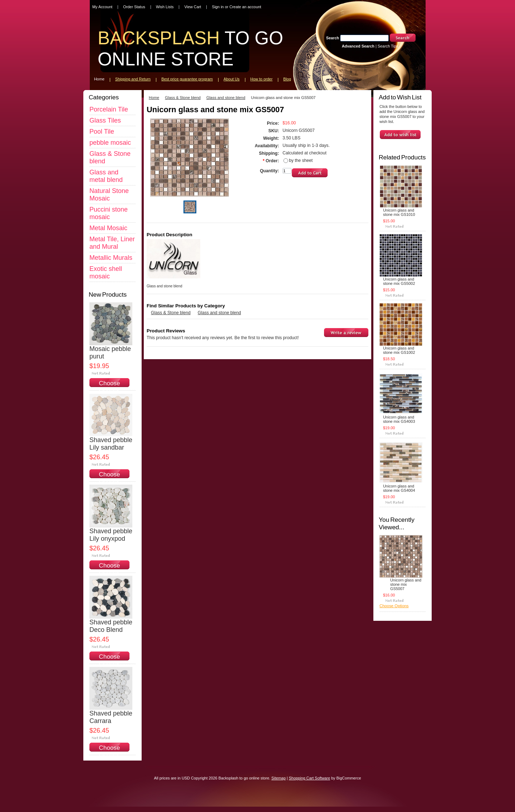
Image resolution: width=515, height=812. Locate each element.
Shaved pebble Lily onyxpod (111, 535)
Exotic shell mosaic (106, 273)
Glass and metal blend (106, 176)
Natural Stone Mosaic (109, 195)
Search (333, 38)
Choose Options (110, 387)
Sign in (218, 7)
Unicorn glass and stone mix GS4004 (399, 488)
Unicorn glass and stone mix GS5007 (406, 584)
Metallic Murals (111, 258)
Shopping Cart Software (310, 778)
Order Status (134, 7)
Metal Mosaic (108, 228)
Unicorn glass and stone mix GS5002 (399, 281)
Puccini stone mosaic (109, 213)
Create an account (245, 7)
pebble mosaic (110, 143)
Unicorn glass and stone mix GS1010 (399, 212)
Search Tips (388, 46)
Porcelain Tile (109, 109)
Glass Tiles (105, 120)
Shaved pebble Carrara (111, 717)
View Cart (193, 7)
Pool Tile (102, 132)
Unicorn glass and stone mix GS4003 (399, 419)
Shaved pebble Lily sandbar (111, 444)
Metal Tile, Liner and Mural (112, 243)
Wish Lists (165, 7)
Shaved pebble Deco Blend (111, 626)
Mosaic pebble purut (110, 353)
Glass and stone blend (226, 98)
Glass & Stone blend (183, 98)
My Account (102, 7)
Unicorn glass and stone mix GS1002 (399, 350)
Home (154, 98)
